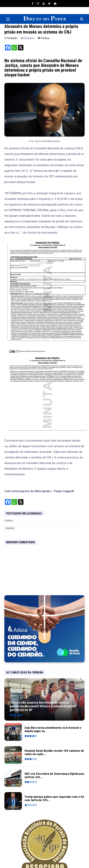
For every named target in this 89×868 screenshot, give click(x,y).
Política (45, 38)
